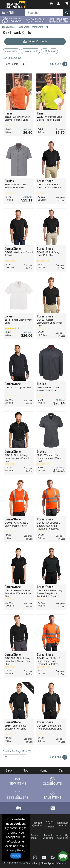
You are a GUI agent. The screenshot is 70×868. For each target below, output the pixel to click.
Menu (8, 13)
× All (54, 51)
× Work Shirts (30, 51)
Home (44, 771)
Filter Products (35, 42)
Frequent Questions (37, 824)
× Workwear (11, 51)
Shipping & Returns (50, 824)
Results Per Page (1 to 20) (17, 751)
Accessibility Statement (62, 837)
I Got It (16, 856)
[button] (52, 3)
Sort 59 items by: (12, 58)
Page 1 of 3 (58, 757)
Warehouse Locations (63, 824)
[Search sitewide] (44, 13)
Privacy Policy (16, 850)
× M (45, 51)
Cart (61, 771)
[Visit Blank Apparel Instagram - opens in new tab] (35, 857)
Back (9, 771)
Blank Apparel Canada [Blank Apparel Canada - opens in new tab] (53, 863)
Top (26, 771)
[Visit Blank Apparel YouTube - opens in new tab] (44, 857)
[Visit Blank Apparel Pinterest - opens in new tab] (53, 857)
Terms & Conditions (48, 837)
